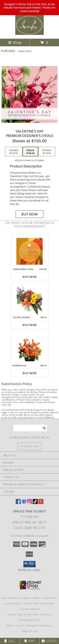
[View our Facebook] (18, 503)
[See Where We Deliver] (30, 446)
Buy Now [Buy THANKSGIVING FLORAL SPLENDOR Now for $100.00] (30, 277)
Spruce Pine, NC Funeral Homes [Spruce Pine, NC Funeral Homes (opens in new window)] (21, 598)
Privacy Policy (15, 626)
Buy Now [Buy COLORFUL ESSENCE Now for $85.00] (30, 325)
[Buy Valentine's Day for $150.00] (30, 214)
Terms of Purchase (39, 626)
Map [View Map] (30, 641)
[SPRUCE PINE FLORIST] (30, 34)
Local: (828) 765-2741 (30, 528)
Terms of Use (30, 631)
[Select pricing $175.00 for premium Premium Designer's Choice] (47, 152)
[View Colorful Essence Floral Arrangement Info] (29, 299)
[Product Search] (30, 428)
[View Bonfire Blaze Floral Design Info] (29, 348)
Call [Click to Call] (10, 641)
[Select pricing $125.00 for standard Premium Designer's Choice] (14, 152)
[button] (29, 564)
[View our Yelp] (41, 503)
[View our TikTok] (35, 503)
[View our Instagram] (30, 503)
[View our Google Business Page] (24, 503)
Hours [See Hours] (49, 641)
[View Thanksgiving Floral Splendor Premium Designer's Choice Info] (29, 251)
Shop (15, 42)
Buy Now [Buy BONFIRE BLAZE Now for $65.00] (30, 373)
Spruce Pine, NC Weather (23, 615)
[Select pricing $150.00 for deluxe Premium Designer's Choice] (30, 152)
